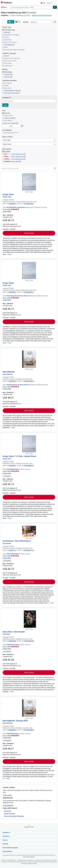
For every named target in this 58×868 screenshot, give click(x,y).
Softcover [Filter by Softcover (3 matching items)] (7, 77)
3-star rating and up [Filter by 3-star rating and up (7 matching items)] (15, 157)
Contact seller (7, 211)
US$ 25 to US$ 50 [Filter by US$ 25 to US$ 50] (9, 118)
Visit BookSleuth (8, 805)
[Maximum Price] (16, 126)
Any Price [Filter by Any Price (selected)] (6, 113)
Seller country (7, 144)
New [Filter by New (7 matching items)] (6, 56)
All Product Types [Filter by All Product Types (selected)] (9, 30)
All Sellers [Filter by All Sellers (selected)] (8, 152)
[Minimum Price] (6, 126)
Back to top (29, 827)
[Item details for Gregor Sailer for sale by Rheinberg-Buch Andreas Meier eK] (29, 271)
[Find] (55, 7)
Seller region (7, 140)
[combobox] (32, 7)
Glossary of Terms (9, 814)
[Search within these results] (29, 168)
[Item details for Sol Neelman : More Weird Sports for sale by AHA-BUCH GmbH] (29, 531)
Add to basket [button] (29, 233)
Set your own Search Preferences (14, 816)
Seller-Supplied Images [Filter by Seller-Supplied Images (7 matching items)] (11, 91)
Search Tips (7, 811)
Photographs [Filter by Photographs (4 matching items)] (8, 45)
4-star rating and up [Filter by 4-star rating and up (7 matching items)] (15, 159)
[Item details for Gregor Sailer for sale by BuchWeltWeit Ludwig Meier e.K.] (29, 182)
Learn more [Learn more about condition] (13, 53)
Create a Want (7, 795)
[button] (55, 168)
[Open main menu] (4, 7)
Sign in (49, 3)
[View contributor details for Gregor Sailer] (7, 197)
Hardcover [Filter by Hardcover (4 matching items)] (7, 74)
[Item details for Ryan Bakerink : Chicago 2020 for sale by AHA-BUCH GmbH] (29, 708)
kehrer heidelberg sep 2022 (21, 15)
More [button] (10, 254)
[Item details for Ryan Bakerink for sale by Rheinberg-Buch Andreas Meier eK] (29, 359)
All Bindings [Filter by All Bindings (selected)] (7, 72)
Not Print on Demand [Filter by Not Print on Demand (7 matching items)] (11, 93)
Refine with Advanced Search (42, 15)
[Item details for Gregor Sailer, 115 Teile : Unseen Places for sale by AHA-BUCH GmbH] (29, 444)
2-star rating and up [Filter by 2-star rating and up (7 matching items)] (15, 154)
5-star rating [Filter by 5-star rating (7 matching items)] (13, 162)
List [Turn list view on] (11, 22)
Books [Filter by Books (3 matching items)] (6, 32)
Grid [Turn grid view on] (18, 22)
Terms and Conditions (29, 857)
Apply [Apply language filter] (5, 105)
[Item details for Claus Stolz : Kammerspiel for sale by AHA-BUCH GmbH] (29, 619)
